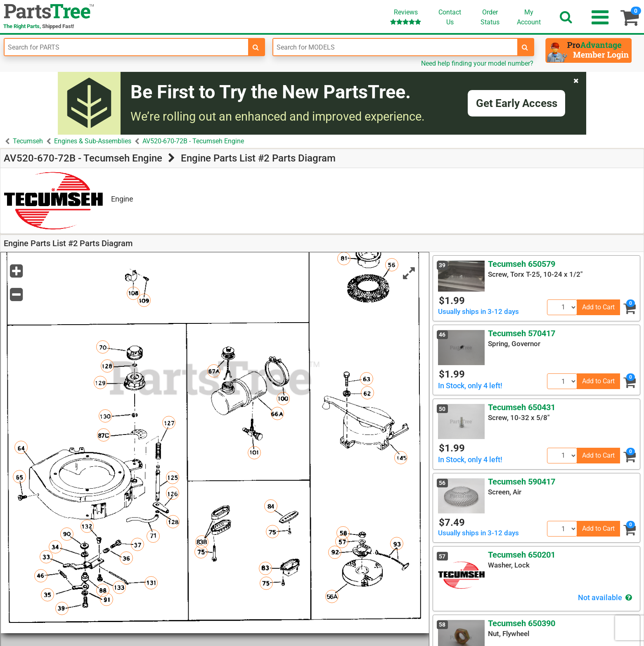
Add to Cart (598, 307)
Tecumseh (28, 141)
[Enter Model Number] (395, 47)
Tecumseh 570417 (522, 333)
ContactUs (450, 17)
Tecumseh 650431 (522, 407)
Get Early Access (517, 103)
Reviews (406, 17)
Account (529, 17)
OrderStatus (490, 17)
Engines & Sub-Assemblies (93, 141)
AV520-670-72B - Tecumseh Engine (193, 141)
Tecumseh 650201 (522, 555)
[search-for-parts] (256, 47)
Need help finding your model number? (477, 63)
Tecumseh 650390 (522, 623)
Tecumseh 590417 (522, 482)
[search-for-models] (525, 47)
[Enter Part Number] (126, 47)
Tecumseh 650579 (522, 264)
